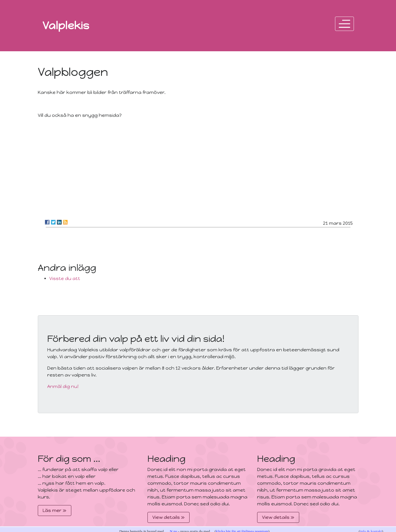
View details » (169, 517)
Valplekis (66, 25)
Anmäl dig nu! (63, 386)
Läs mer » (55, 510)
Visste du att (65, 278)
